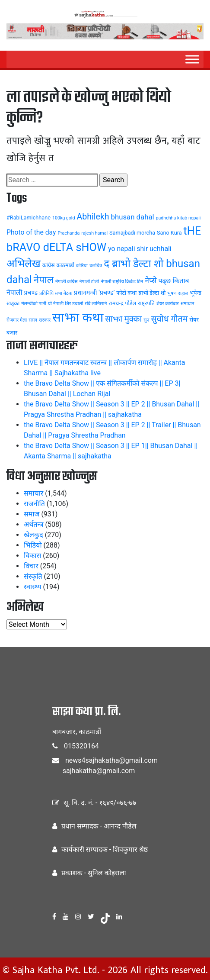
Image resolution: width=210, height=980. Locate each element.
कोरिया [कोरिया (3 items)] (82, 266)
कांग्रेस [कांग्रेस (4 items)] (49, 265)
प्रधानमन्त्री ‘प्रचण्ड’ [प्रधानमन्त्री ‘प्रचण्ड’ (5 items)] (94, 293)
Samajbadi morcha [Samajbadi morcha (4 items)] (132, 233)
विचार (31, 566)
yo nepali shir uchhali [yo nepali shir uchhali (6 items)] (140, 249)
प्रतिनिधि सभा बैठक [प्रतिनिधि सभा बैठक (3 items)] (56, 293)
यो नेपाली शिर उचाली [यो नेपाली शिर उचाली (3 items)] (65, 304)
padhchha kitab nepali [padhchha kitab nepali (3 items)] (178, 218)
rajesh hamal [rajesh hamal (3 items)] (94, 233)
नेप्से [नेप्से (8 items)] (151, 280)
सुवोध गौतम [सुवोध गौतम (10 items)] (169, 319)
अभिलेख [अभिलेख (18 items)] (24, 263)
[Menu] (192, 59)
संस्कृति (33, 576)
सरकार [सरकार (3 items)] (45, 320)
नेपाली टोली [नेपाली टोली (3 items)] (89, 282)
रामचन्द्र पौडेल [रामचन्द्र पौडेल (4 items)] (122, 303)
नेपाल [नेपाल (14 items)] (44, 280)
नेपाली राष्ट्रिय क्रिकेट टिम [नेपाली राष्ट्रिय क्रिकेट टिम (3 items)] (122, 282)
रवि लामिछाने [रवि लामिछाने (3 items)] (96, 304)
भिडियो (33, 545)
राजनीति (34, 504)
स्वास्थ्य (33, 587)
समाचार (33, 493)
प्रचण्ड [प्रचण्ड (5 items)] (31, 293)
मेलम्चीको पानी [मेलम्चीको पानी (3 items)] (34, 304)
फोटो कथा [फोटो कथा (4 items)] (126, 293)
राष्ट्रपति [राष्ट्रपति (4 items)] (146, 303)
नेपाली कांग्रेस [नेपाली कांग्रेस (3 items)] (67, 282)
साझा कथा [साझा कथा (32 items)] (78, 317)
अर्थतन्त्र (34, 524)
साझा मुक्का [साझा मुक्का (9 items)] (123, 319)
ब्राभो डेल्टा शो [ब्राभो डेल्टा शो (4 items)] (152, 293)
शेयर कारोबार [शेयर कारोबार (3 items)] (168, 304)
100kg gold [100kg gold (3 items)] (64, 218)
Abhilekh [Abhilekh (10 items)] (93, 217)
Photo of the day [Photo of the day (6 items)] (31, 232)
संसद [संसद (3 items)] (33, 320)
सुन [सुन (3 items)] (146, 320)
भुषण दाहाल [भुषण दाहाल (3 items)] (178, 293)
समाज (32, 514)
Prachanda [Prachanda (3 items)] (68, 233)
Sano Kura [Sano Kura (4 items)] (169, 233)
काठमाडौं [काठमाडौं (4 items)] (65, 265)
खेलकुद (33, 535)
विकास (32, 556)
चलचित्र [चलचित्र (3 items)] (96, 266)
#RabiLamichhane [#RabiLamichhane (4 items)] (29, 218)
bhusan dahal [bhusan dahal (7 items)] (133, 217)
